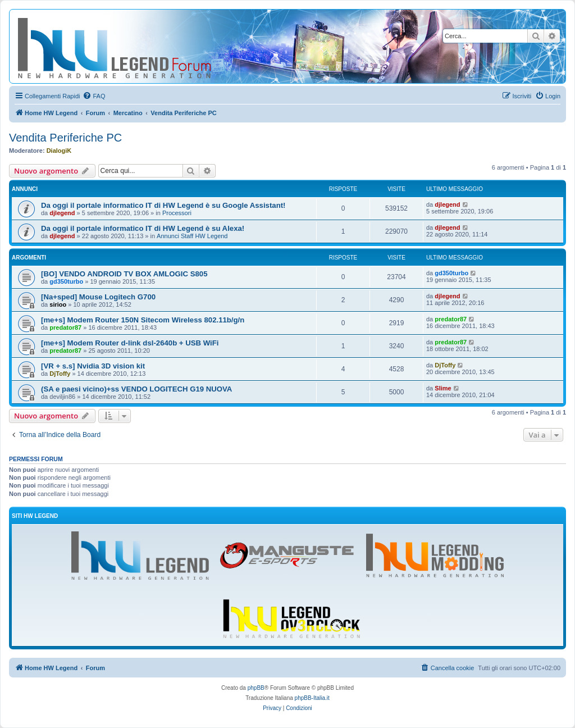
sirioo (58, 304)
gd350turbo (66, 281)
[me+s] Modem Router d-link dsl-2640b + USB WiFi (130, 343)
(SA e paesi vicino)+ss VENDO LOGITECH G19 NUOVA (136, 389)
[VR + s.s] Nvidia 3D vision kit (93, 366)
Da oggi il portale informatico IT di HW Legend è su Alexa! (143, 228)
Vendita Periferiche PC (65, 138)
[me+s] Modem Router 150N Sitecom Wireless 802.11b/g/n (143, 320)
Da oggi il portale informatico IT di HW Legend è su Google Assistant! (163, 205)
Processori (177, 213)
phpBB (256, 688)
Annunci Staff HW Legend (192, 236)
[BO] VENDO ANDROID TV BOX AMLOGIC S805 (124, 274)
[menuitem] (94, 96)
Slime (443, 388)
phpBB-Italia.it (312, 698)
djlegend (62, 213)
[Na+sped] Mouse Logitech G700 (98, 297)
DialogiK (59, 151)
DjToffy (60, 374)
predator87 (65, 327)
